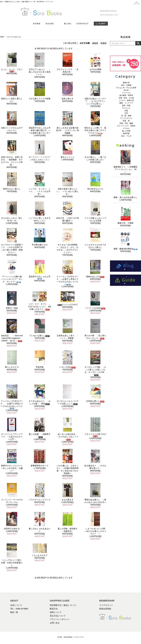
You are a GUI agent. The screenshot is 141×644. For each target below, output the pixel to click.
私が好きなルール (95, 189)
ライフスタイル (14, 37)
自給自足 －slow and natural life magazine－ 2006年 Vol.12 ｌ (12, 338)
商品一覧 (14, 612)
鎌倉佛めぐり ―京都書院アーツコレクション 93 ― (126, 169)
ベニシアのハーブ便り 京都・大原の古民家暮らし (12, 563)
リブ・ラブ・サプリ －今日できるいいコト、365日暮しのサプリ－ (40, 307)
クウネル (126, 128)
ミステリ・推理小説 (126, 100)
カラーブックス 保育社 (126, 126)
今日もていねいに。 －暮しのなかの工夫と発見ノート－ (40, 72)
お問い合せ (55, 623)
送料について (56, 612)
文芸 (126, 113)
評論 (126, 111)
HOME (37, 24)
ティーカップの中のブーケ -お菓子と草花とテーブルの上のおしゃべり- (12, 405)
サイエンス (126, 108)
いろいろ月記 (68, 367)
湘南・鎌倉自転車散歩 (125, 249)
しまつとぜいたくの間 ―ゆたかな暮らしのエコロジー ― (96, 531)
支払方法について (58, 616)
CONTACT (83, 24)
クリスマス (126, 93)
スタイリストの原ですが (95, 435)
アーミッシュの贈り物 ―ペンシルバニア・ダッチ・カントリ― (12, 279)
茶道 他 (126, 121)
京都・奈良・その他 (126, 98)
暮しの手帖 (126, 131)
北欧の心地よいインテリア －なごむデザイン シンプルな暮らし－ (96, 101)
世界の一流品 (12, 308)
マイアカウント (106, 605)
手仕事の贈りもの (40, 245)
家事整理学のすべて (40, 466)
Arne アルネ (126, 136)
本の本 (126, 90)
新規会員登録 (105, 609)
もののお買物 (95, 69)
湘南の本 (126, 83)
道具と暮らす (68, 99)
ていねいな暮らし (40, 336)
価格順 (95, 43)
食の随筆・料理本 (126, 95)
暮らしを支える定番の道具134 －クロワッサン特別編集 (67, 130)
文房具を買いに (95, 401)
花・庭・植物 (126, 116)
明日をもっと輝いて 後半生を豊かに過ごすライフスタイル (95, 130)
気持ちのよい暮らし (12, 189)
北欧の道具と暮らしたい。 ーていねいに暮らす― (68, 191)
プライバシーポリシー (60, 619)
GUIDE (50, 24)
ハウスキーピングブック (40, 500)
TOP (2, 37)
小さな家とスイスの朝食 (40, 99)
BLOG (68, 24)
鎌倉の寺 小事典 (125, 223)
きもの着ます (68, 500)
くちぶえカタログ (40, 555)
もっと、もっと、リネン (12, 70)
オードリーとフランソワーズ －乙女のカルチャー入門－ (12, 437)
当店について (16, 605)
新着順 (103, 43)
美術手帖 (126, 133)
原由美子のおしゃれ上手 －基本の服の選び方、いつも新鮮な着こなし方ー (41, 130)
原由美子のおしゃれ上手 (40, 277)
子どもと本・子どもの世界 (126, 88)
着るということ (68, 157)
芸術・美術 (126, 105)
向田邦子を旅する (12, 529)
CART (102, 24)
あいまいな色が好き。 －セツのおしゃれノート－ (68, 437)
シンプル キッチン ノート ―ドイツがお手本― (40, 191)
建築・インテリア (126, 103)
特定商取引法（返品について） (64, 605)
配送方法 (54, 609)
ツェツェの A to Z (68, 304)
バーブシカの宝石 (95, 308)
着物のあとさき (95, 277)
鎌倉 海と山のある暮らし (125, 197)
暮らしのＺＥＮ (12, 367)
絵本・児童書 (126, 85)
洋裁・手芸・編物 (127, 123)
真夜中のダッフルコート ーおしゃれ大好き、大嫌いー (13, 468)
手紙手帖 (40, 367)
